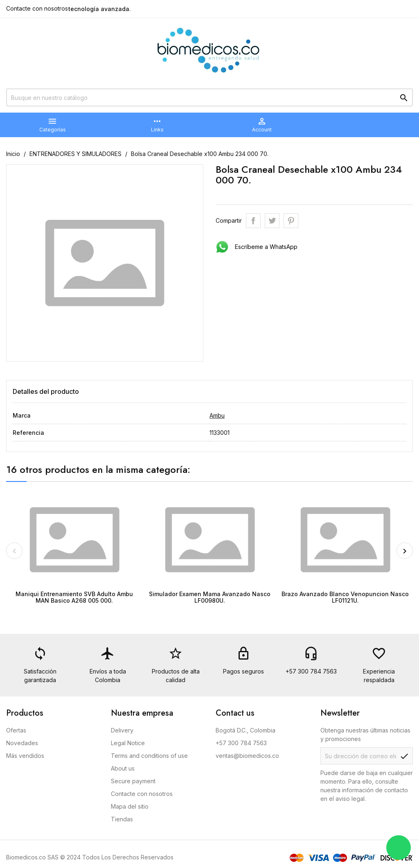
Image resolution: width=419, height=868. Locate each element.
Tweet (272, 221)
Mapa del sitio (130, 806)
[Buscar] (209, 97)
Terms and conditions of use (149, 756)
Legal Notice (128, 743)
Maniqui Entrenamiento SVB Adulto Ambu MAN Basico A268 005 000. (74, 597)
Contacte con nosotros (37, 8)
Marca (22, 415)
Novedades (22, 743)
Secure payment (133, 781)
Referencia (28, 433)
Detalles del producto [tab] (46, 391)
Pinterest (291, 221)
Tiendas (122, 819)
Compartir (253, 221)
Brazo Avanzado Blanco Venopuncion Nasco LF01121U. (345, 597)
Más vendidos (25, 756)
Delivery (122, 730)
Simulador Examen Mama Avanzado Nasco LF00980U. (210, 597)
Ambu (217, 415)
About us (123, 768)
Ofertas (16, 730)
